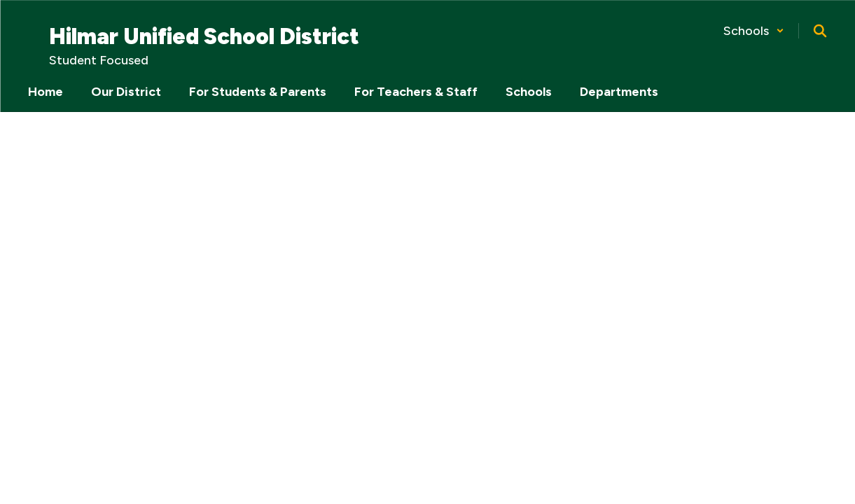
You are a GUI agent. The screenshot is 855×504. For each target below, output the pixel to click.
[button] (754, 31)
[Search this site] (820, 31)
